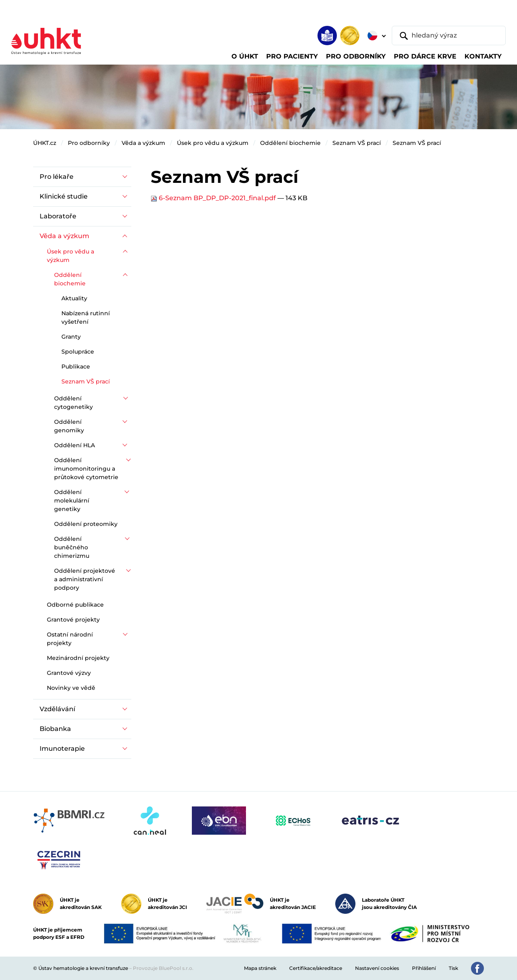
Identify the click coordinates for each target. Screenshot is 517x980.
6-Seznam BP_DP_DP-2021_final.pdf (214, 198)
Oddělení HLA (75, 445)
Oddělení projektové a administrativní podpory (85, 579)
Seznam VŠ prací (357, 143)
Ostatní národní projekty (70, 639)
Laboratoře (58, 216)
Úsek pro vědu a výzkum (213, 143)
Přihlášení (424, 968)
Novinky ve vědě (71, 688)
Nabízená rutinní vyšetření (86, 317)
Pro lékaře (57, 177)
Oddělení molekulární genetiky (72, 500)
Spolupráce (78, 352)
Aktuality (74, 298)
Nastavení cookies (377, 968)
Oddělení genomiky (69, 426)
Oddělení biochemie (290, 143)
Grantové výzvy (69, 673)
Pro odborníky (89, 143)
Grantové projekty (73, 620)
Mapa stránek (260, 968)
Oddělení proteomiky (86, 524)
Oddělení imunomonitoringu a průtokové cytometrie (86, 469)
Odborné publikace (75, 605)
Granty (71, 337)
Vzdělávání (57, 709)
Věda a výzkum (143, 143)
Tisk (453, 968)
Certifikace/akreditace (316, 968)
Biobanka (55, 729)
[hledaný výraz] (449, 36)
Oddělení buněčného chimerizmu (72, 547)
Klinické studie (64, 196)
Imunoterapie (62, 749)
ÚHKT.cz (45, 143)
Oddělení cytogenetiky (74, 403)
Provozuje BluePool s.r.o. (163, 968)
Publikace (76, 366)
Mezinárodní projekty (78, 658)
